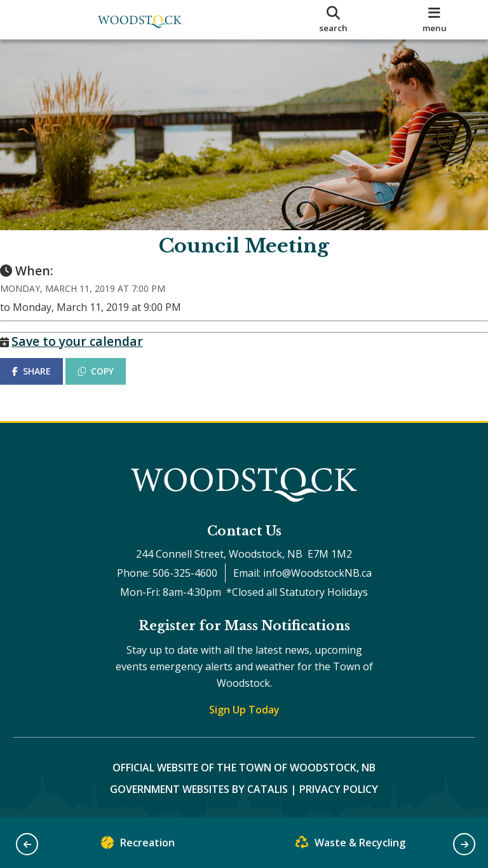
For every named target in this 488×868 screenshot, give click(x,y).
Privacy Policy (339, 789)
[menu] (435, 20)
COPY (109, 384)
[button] (27, 844)
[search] (334, 20)
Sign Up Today (244, 710)
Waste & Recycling (350, 845)
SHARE (44, 384)
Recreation (138, 845)
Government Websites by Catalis (199, 789)
